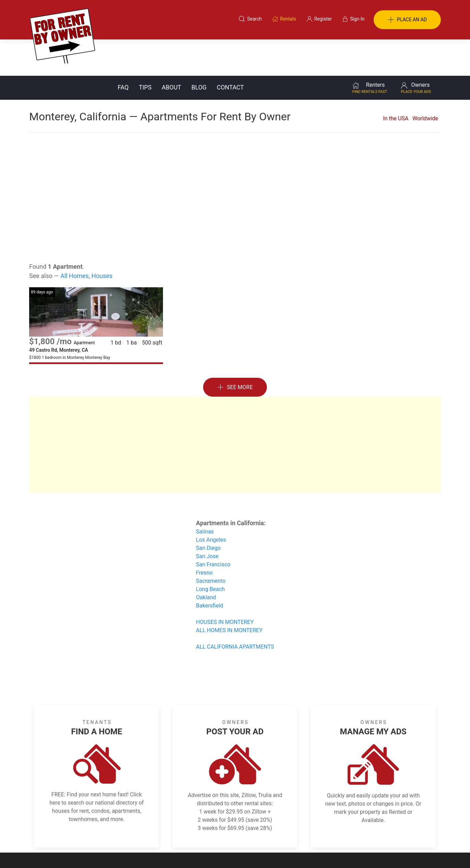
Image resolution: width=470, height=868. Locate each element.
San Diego (208, 512)
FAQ (123, 51)
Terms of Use (164, 835)
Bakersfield (209, 569)
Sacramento (211, 545)
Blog (199, 51)
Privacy (240, 835)
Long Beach (210, 553)
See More (235, 351)
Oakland (206, 561)
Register (350, 835)
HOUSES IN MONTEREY (225, 586)
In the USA (396, 82)
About (172, 51)
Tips (145, 51)
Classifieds (123, 835)
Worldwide (425, 82)
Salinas (205, 495)
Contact (230, 51)
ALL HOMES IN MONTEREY (229, 594)
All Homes (75, 239)
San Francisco (213, 528)
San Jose (207, 520)
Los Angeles (211, 503)
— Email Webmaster (420, 852)
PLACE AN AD (407, 20)
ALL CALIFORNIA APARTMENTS (235, 610)
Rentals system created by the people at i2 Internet (343, 852)
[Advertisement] (235, 158)
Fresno (204, 536)
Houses (102, 239)
